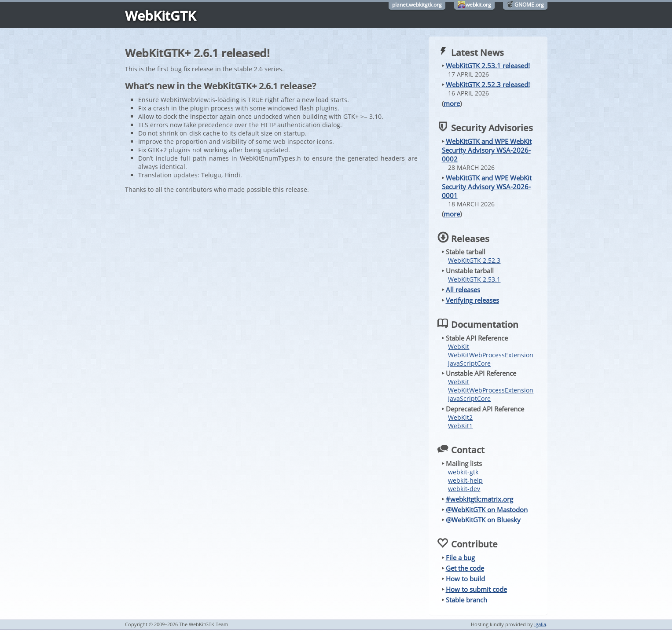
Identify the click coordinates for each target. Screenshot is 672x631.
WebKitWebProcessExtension (491, 355)
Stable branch (466, 600)
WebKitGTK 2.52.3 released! (488, 84)
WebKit (459, 347)
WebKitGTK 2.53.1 (474, 279)
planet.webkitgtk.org (417, 5)
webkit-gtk (463, 472)
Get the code (465, 568)
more (452, 103)
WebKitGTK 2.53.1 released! (488, 66)
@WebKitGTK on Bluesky (483, 520)
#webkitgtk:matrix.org (479, 499)
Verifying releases (472, 300)
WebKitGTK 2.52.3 (474, 260)
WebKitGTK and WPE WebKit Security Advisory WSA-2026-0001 (487, 187)
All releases (463, 290)
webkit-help (465, 480)
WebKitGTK (160, 16)
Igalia (540, 624)
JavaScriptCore (469, 363)
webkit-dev (464, 489)
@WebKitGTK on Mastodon (487, 510)
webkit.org (478, 5)
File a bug (460, 558)
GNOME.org (529, 5)
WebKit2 (460, 417)
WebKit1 (460, 426)
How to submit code (476, 589)
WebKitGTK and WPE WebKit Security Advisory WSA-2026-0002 (487, 150)
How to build (465, 579)
